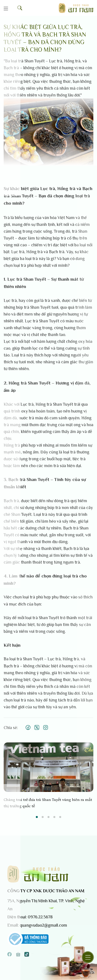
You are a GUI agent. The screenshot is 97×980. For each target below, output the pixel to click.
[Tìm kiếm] (20, 8)
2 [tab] (43, 817)
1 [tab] (37, 817)
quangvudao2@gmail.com (43, 925)
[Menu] (9, 9)
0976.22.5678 (40, 917)
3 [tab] (48, 817)
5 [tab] (60, 817)
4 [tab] (54, 817)
